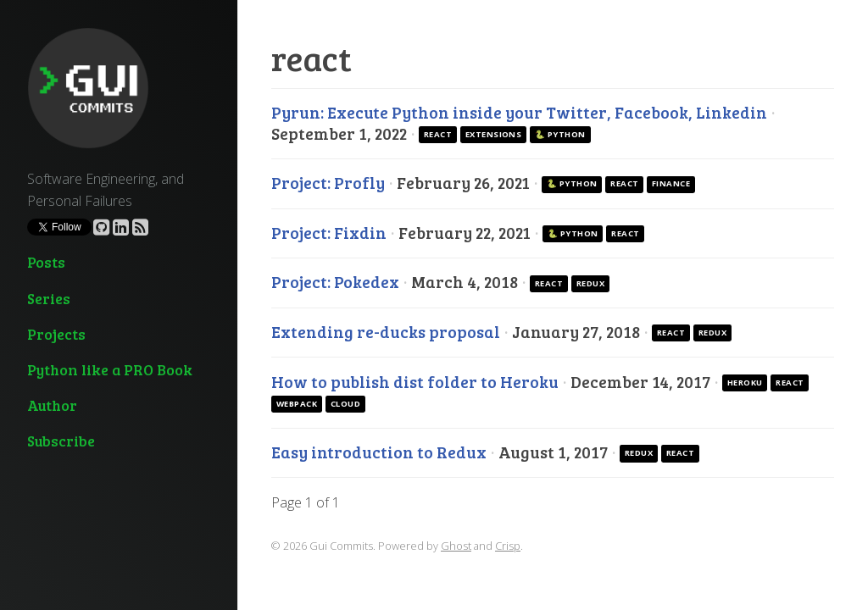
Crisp (508, 546)
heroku (745, 383)
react (438, 134)
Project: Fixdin (331, 232)
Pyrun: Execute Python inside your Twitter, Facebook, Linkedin (521, 112)
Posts (46, 262)
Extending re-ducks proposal (387, 331)
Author (52, 405)
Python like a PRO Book (110, 369)
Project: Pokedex (337, 281)
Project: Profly (330, 182)
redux (590, 283)
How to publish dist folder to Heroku (417, 381)
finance (671, 183)
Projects (56, 334)
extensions (494, 134)
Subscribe (61, 441)
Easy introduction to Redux (381, 452)
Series (49, 298)
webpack (297, 404)
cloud (345, 404)
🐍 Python (560, 134)
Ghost (456, 546)
